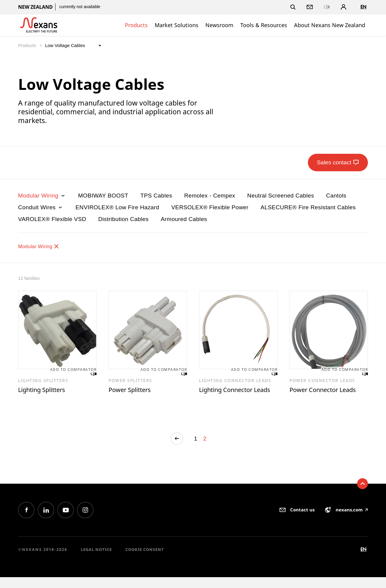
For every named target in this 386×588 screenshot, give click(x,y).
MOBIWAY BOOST (103, 196)
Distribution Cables (123, 219)
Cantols (336, 196)
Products (136, 25)
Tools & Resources (264, 25)
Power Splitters (133, 391)
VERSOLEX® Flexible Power (210, 207)
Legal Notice (96, 560)
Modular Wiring (42, 196)
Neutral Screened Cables (281, 196)
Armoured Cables (184, 219)
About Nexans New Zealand (330, 25)
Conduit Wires (41, 207)
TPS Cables (156, 196)
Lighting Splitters (46, 391)
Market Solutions (177, 25)
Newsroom (219, 25)
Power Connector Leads (328, 391)
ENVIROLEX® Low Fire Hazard (117, 207)
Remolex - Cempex (210, 196)
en (363, 7)
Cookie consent (145, 560)
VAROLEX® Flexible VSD (52, 219)
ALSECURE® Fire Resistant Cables (308, 207)
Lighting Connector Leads (230, 395)
